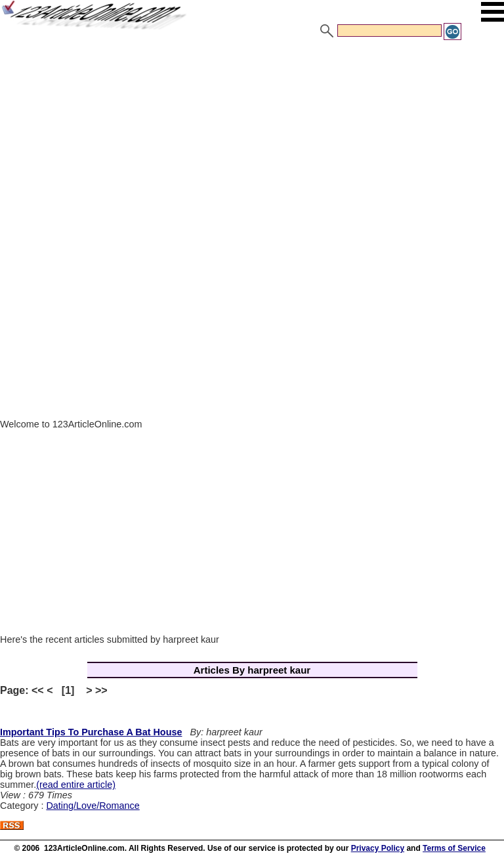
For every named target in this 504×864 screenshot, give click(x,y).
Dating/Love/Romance (93, 806)
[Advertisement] (252, 140)
